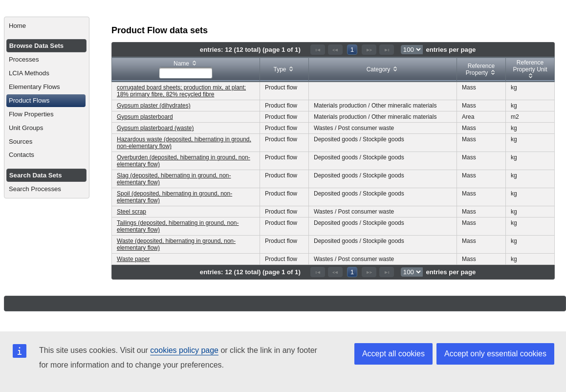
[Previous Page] (335, 50)
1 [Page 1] (352, 50)
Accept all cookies (393, 354)
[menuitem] (47, 26)
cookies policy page (184, 350)
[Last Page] (387, 50)
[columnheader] (186, 70)
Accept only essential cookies (495, 354)
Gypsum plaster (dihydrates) (154, 106)
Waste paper (133, 259)
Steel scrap (131, 212)
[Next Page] (369, 50)
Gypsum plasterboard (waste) (155, 128)
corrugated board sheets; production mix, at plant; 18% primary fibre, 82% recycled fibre (181, 91)
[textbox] (186, 73)
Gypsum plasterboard (145, 117)
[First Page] (318, 50)
